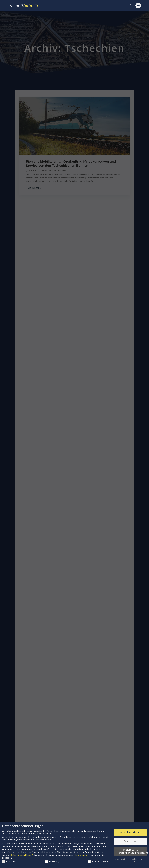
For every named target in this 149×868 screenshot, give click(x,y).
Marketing (52, 862)
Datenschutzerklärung (22, 855)
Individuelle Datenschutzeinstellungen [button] (133, 852)
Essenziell (9, 862)
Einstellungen (81, 855)
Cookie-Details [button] (120, 859)
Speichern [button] (130, 842)
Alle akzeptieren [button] (130, 833)
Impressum (130, 862)
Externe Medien (98, 862)
